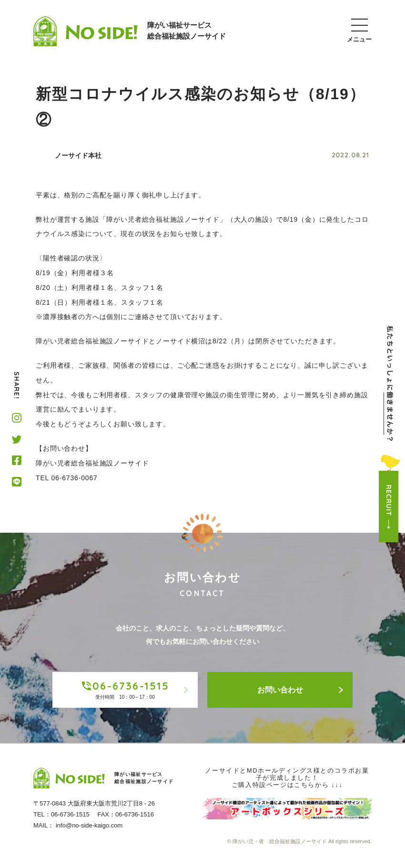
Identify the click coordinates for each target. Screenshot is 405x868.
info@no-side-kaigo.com (89, 825)
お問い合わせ (300, 690)
